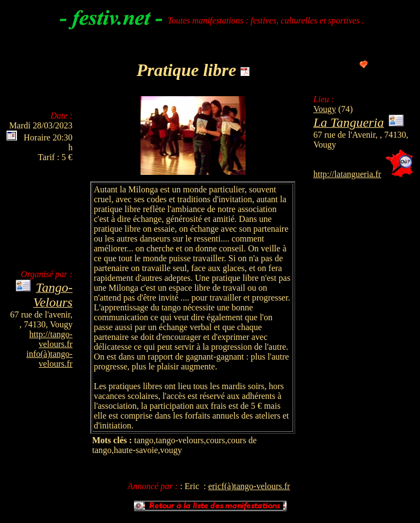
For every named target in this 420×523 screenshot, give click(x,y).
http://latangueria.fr (347, 174)
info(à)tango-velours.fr (49, 359)
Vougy (325, 109)
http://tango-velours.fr (51, 339)
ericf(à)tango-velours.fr (249, 486)
